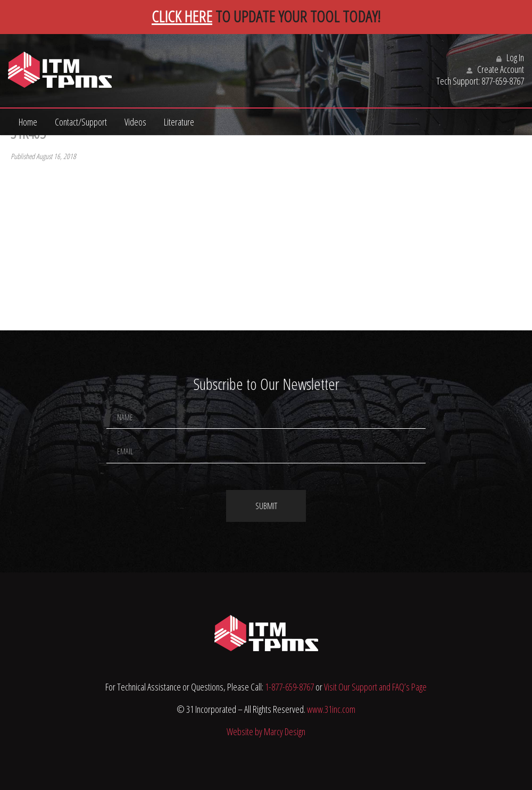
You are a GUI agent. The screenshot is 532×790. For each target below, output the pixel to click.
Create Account (495, 69)
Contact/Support (81, 122)
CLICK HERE (182, 16)
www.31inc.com (331, 709)
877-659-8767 (503, 81)
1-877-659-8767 (289, 687)
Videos (135, 122)
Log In (510, 57)
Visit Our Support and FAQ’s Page (375, 687)
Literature (179, 122)
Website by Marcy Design (266, 731)
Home (28, 122)
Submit (266, 506)
